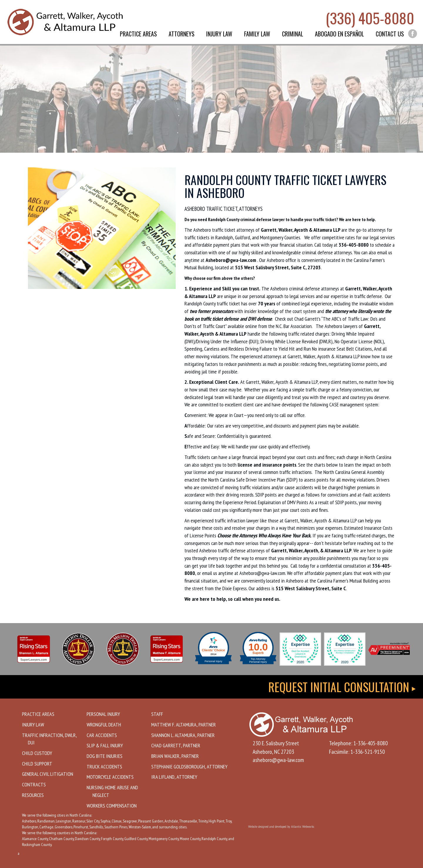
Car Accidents (102, 735)
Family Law (257, 34)
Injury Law (219, 34)
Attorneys (182, 34)
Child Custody (37, 753)
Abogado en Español (339, 34)
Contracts (34, 784)
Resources (33, 795)
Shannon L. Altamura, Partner (183, 735)
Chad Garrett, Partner (176, 745)
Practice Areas (138, 34)
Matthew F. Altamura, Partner (184, 725)
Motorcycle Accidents (110, 777)
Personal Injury (103, 714)
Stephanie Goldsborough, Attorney (189, 767)
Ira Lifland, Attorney (174, 777)
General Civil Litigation (48, 774)
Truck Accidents (104, 767)
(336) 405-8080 (370, 18)
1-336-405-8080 (371, 743)
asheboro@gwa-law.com (278, 760)
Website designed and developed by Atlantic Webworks (281, 826)
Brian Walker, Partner (175, 756)
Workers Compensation (112, 806)
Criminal (293, 34)
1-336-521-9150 (368, 752)
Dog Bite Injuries (105, 756)
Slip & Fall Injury (105, 745)
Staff (157, 714)
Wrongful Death (104, 725)
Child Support (37, 764)
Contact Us (390, 34)
